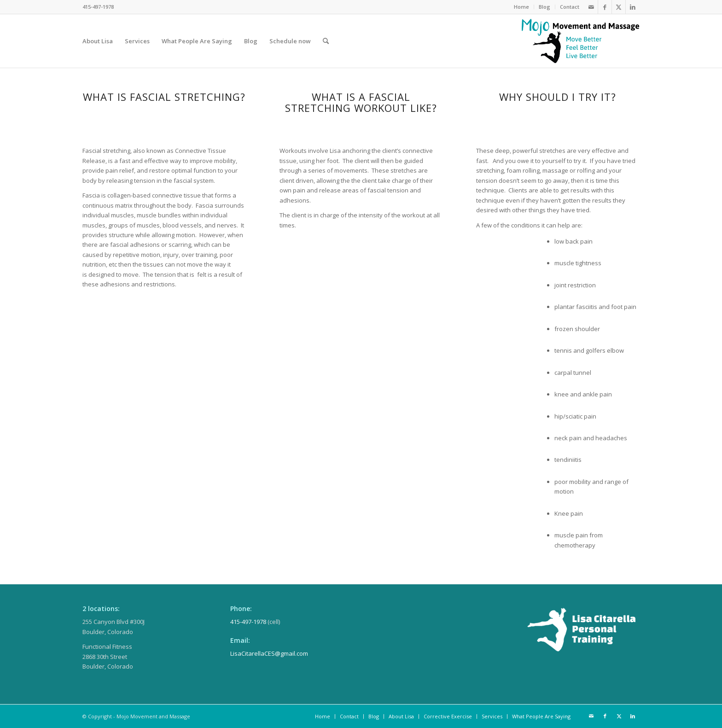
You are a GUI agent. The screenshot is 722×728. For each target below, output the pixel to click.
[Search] (326, 41)
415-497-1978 (248, 622)
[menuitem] (522, 7)
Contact (570, 7)
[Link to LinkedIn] (633, 7)
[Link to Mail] (591, 7)
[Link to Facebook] (605, 7)
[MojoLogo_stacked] (581, 41)
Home (521, 7)
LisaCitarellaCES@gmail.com (269, 653)
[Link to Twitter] (619, 7)
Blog (544, 7)
